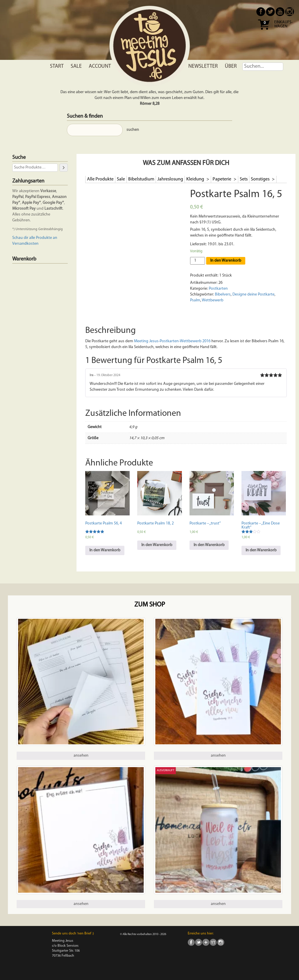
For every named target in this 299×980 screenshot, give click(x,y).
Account (100, 66)
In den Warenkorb (226, 261)
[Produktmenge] (198, 261)
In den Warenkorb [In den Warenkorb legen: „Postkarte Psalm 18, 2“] (157, 545)
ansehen (81, 756)
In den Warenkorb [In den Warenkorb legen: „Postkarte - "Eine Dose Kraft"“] (261, 550)
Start (57, 66)
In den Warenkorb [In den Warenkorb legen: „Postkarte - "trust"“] (209, 545)
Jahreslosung (170, 179)
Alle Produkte (100, 179)
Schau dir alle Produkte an (35, 238)
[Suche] (64, 167)
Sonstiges (261, 179)
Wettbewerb (213, 300)
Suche (19, 158)
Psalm (195, 300)
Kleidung (196, 179)
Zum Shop (150, 605)
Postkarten (218, 289)
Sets (244, 179)
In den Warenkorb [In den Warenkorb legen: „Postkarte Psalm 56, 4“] (105, 550)
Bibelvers (223, 294)
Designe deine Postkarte (253, 294)
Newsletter (203, 66)
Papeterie (222, 179)
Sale (76, 66)
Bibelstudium (141, 179)
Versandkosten (25, 244)
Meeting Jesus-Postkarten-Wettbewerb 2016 (172, 341)
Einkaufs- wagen (283, 25)
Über (231, 66)
